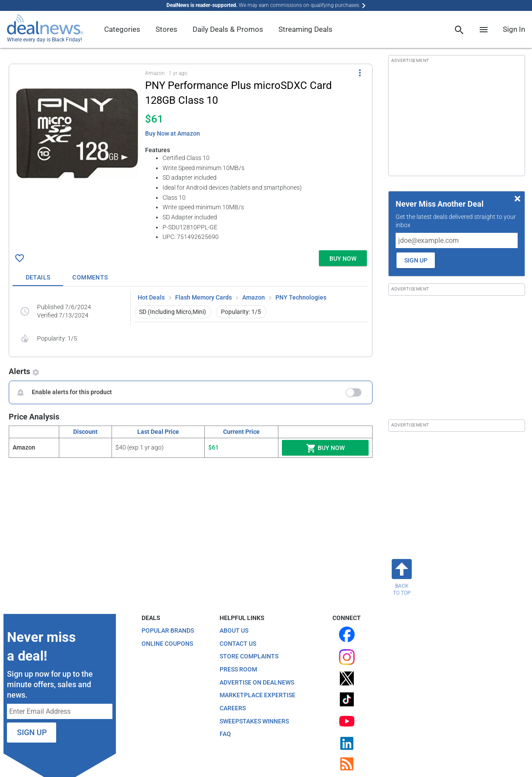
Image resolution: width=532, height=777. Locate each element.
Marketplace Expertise (258, 695)
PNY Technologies (301, 297)
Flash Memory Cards (203, 297)
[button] (191, 155)
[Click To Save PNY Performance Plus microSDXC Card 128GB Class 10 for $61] (20, 258)
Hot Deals (151, 297)
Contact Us (238, 644)
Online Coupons (167, 644)
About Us (234, 630)
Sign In (514, 29)
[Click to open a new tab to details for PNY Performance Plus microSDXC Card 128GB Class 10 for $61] (77, 133)
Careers (233, 708)
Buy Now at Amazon (173, 133)
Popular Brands (168, 630)
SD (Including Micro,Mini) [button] (173, 312)
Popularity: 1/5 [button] (241, 312)
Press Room (238, 669)
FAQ (225, 734)
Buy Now (325, 448)
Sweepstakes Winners (254, 721)
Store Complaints (249, 656)
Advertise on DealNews (257, 682)
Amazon (254, 297)
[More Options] (360, 73)
